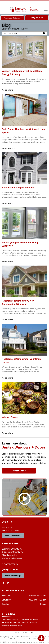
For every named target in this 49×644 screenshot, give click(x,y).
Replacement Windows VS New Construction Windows (18, 302)
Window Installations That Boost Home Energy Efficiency (22, 73)
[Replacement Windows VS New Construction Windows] (24, 281)
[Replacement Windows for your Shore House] (24, 340)
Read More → (9, 90)
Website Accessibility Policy (32, 639)
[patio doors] (24, 110)
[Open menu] (46, 9)
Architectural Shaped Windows (18, 188)
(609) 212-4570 (10, 570)
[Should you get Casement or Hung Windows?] (24, 223)
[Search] (24, 33)
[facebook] (4, 583)
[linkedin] (8, 583)
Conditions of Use (38, 637)
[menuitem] (11, 619)
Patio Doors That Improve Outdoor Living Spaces (23, 131)
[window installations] (24, 52)
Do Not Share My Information (21, 637)
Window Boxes (10, 417)
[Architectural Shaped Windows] (24, 168)
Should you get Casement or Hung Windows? (20, 244)
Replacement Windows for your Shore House (22, 361)
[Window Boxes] (24, 398)
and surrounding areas (12, 558)
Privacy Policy (5, 637)
